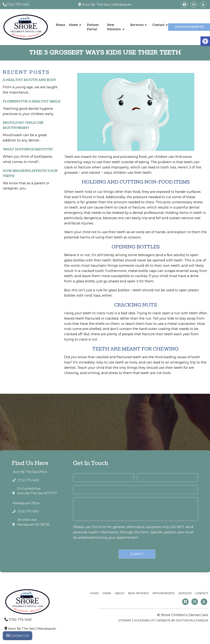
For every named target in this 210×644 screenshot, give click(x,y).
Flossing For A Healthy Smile (31, 101)
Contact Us (17, 637)
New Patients (114, 27)
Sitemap (125, 620)
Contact (159, 25)
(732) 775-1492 (18, 5)
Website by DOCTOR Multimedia (183, 620)
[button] (205, 41)
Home (61, 25)
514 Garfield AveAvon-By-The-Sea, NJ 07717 (37, 491)
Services (137, 25)
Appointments (164, 593)
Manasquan (122, 5)
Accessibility (144, 620)
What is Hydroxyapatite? (28, 149)
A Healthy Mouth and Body (29, 80)
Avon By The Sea (96, 5)
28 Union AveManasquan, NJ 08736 (33, 522)
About (74, 25)
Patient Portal (93, 27)
